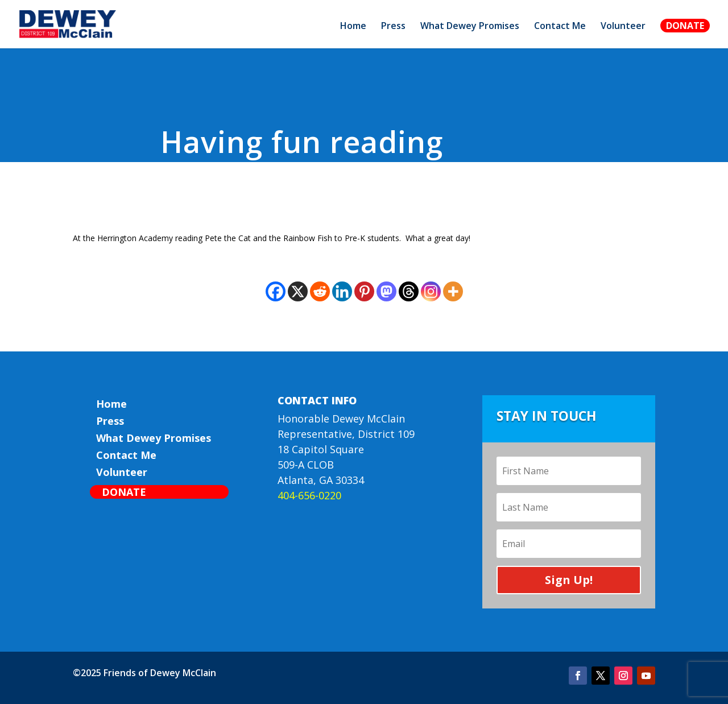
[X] (298, 291)
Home (353, 27)
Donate (685, 26)
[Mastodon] (386, 291)
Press (393, 27)
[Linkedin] (342, 291)
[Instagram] (431, 291)
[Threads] (409, 291)
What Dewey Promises (470, 27)
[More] (453, 291)
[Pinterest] (364, 291)
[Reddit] (320, 291)
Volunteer (623, 27)
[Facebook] (276, 291)
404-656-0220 (309, 495)
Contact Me (560, 27)
